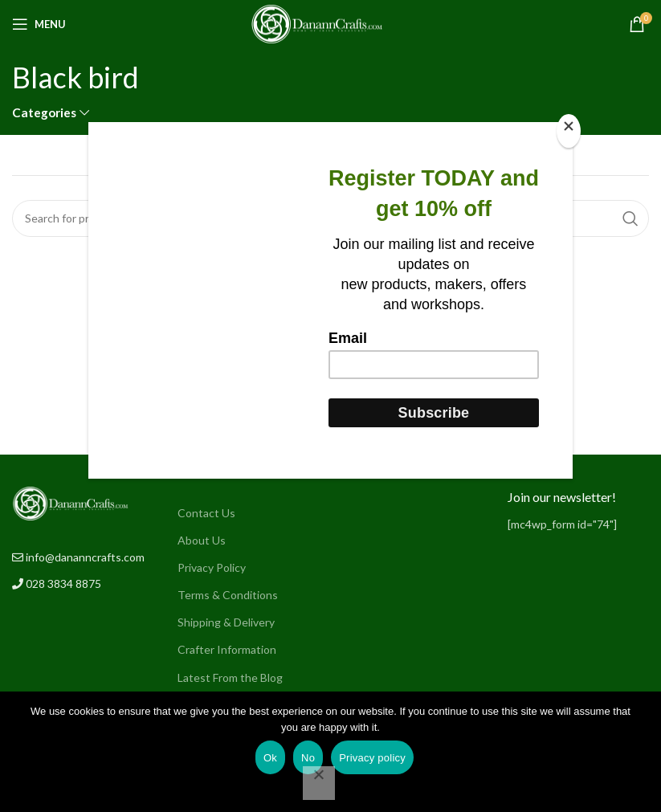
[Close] (569, 131)
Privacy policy (372, 758)
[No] (319, 783)
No (308, 758)
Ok (270, 758)
